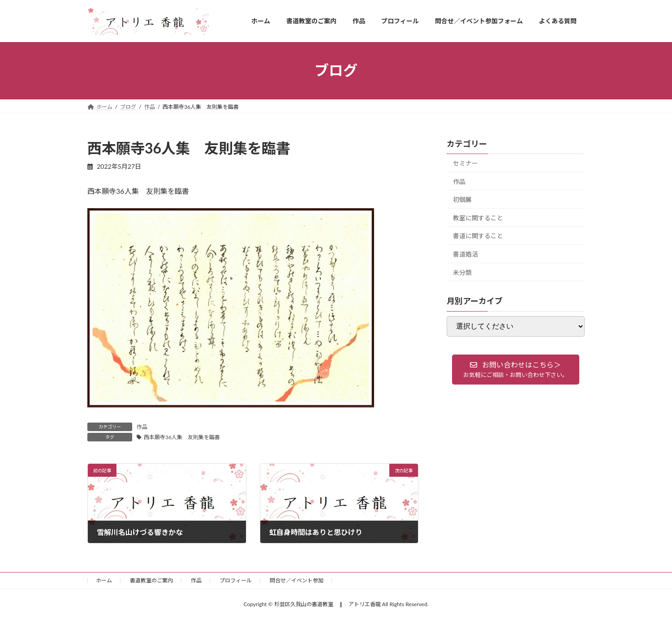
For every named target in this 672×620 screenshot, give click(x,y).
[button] (516, 370)
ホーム (104, 580)
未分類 (462, 272)
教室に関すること (478, 217)
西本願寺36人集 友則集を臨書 (182, 437)
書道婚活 (465, 254)
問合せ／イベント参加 (297, 580)
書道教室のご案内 (151, 580)
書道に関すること (478, 236)
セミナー (465, 163)
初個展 (462, 199)
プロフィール (236, 580)
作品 (142, 427)
